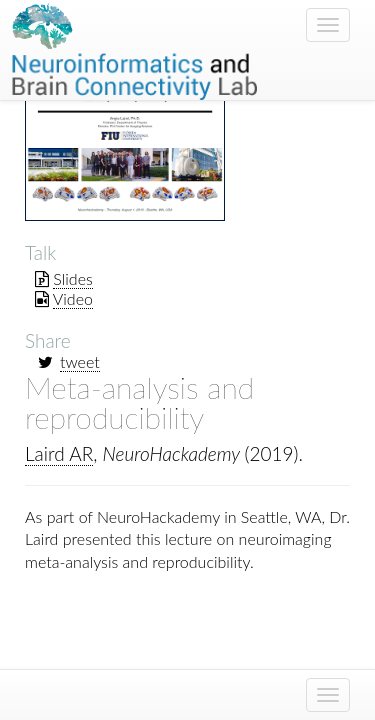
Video (73, 298)
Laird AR (59, 453)
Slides (72, 278)
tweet (80, 361)
